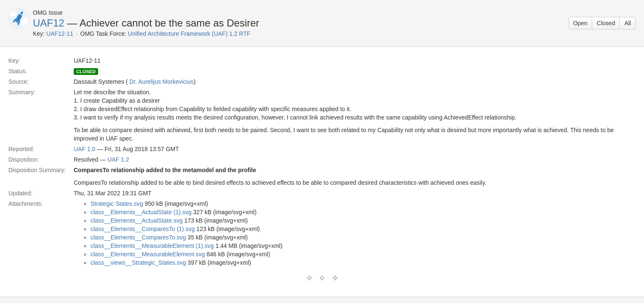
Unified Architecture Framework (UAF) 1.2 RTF (189, 34)
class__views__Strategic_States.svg (138, 263)
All (628, 23)
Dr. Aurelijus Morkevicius (162, 82)
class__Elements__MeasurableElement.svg (148, 254)
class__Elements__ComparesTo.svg (138, 237)
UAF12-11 (60, 34)
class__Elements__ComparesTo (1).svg (143, 229)
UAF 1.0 (84, 149)
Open (580, 23)
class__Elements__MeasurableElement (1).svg (152, 246)
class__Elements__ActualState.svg (137, 221)
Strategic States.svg (117, 204)
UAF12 (49, 23)
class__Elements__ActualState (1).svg (141, 212)
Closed (606, 23)
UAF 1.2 (118, 159)
